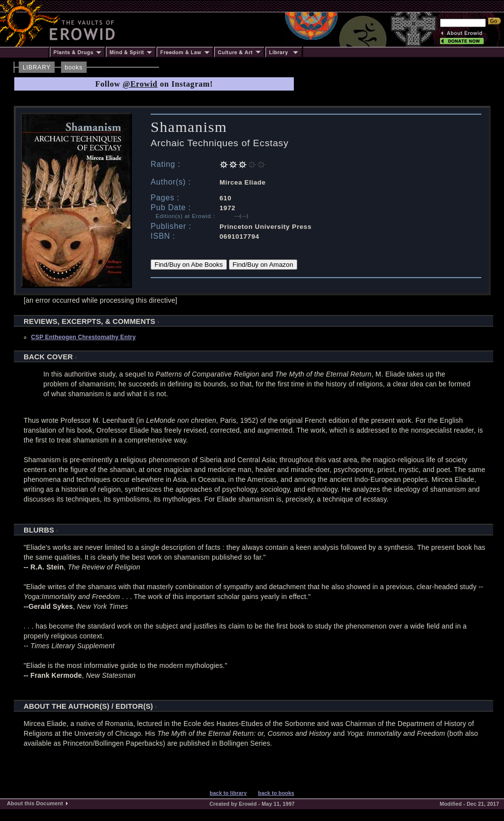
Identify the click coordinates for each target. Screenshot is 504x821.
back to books (276, 793)
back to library (228, 793)
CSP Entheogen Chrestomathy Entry (83, 337)
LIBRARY (37, 67)
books (74, 67)
